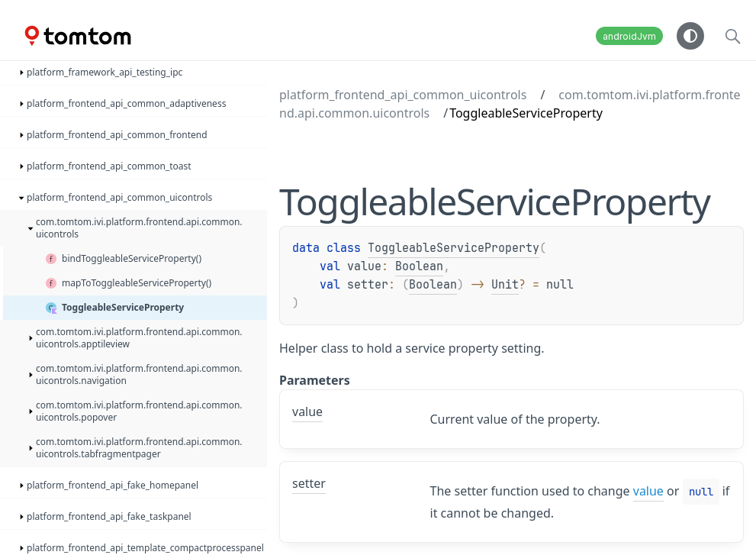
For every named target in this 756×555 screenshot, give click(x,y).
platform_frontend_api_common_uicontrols (403, 95)
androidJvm (629, 36)
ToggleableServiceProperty (454, 248)
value (648, 491)
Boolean (419, 266)
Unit (505, 285)
